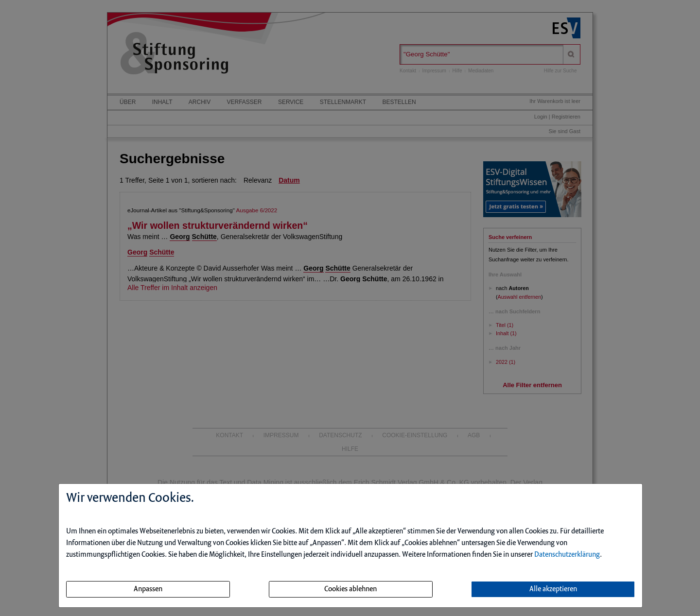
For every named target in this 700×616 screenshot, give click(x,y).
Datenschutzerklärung (567, 555)
